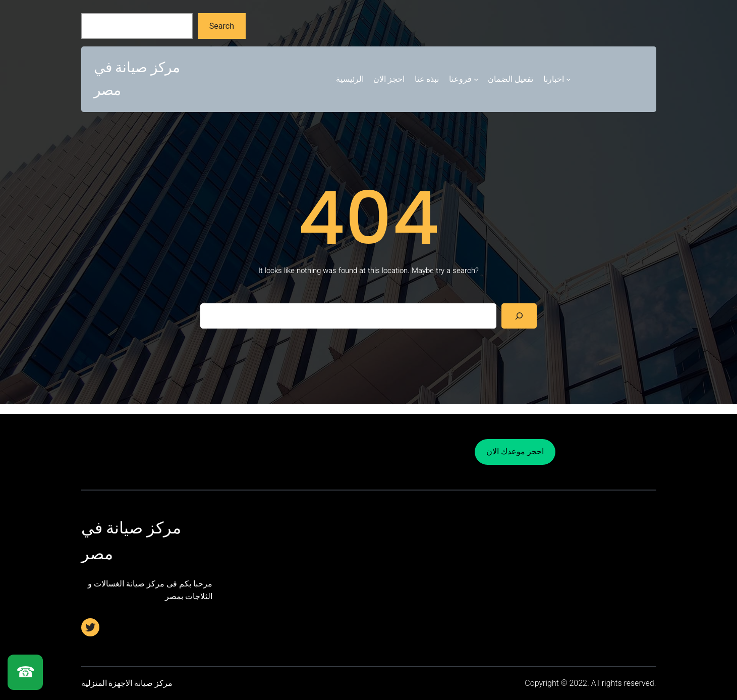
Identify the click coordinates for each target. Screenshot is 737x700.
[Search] (519, 316)
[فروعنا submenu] (476, 79)
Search (222, 26)
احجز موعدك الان (515, 451)
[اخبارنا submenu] (569, 79)
